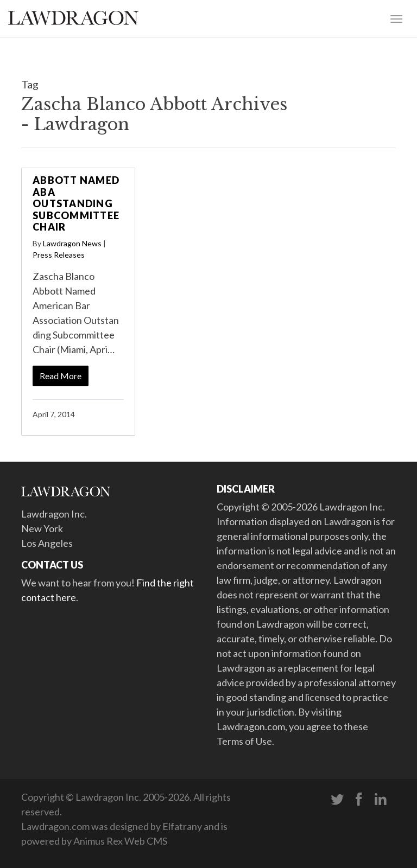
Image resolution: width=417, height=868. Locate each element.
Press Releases (59, 255)
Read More (61, 376)
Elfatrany (182, 826)
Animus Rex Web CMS (120, 841)
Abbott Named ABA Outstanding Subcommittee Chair (76, 203)
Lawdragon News (72, 243)
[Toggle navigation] (396, 18)
